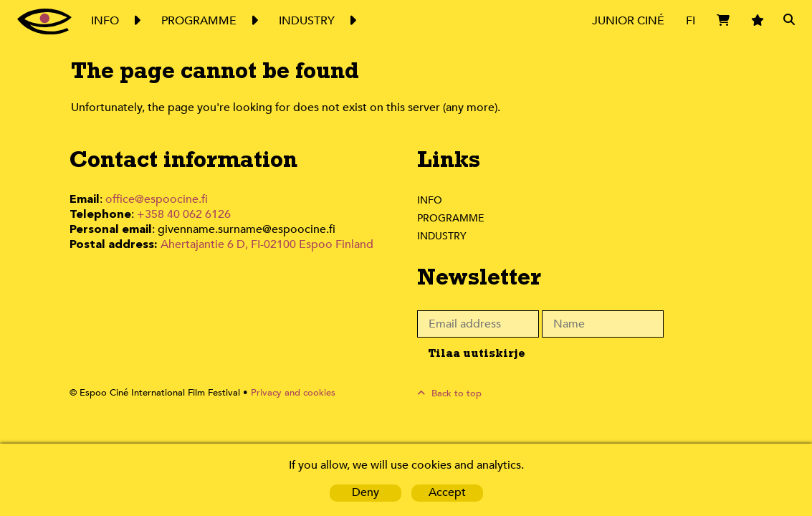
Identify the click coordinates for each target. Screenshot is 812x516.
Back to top (455, 393)
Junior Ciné (627, 20)
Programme (452, 218)
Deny (365, 493)
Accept (447, 493)
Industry (443, 236)
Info (429, 200)
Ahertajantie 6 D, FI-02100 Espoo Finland (268, 243)
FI (690, 20)
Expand (136, 21)
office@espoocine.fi (161, 200)
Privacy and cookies (286, 393)
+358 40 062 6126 (178, 214)
